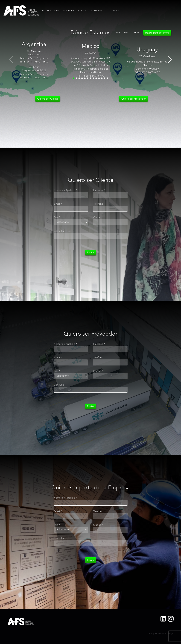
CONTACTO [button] (113, 11)
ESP (118, 33)
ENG (127, 33)
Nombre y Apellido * (65, 190)
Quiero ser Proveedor (133, 99)
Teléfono (98, 204)
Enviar (91, 253)
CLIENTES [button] (83, 11)
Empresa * (99, 190)
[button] (169, 60)
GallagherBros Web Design (161, 634)
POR (136, 33)
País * (57, 217)
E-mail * (58, 204)
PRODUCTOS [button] (69, 11)
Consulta (59, 231)
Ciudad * (98, 217)
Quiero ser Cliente (48, 99)
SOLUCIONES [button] (98, 11)
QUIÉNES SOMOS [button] (51, 11)
